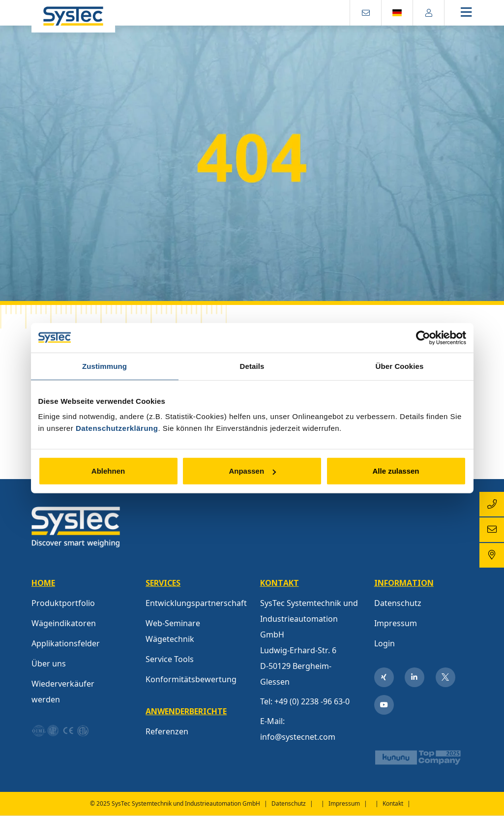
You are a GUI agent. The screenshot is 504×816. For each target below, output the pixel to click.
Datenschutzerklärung (117, 428)
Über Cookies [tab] (400, 366)
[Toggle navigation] (474, 13)
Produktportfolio (63, 603)
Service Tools (170, 659)
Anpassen (252, 471)
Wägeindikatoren (64, 623)
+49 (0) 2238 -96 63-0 (312, 701)
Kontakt (393, 803)
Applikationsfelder (66, 643)
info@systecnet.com (298, 737)
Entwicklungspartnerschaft (196, 603)
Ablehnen (108, 471)
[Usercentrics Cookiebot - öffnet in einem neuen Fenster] (423, 337)
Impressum (396, 623)
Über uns (49, 664)
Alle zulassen (396, 471)
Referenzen (167, 731)
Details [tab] (252, 366)
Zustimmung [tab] (104, 366)
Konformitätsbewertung (191, 679)
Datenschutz (398, 603)
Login (385, 643)
